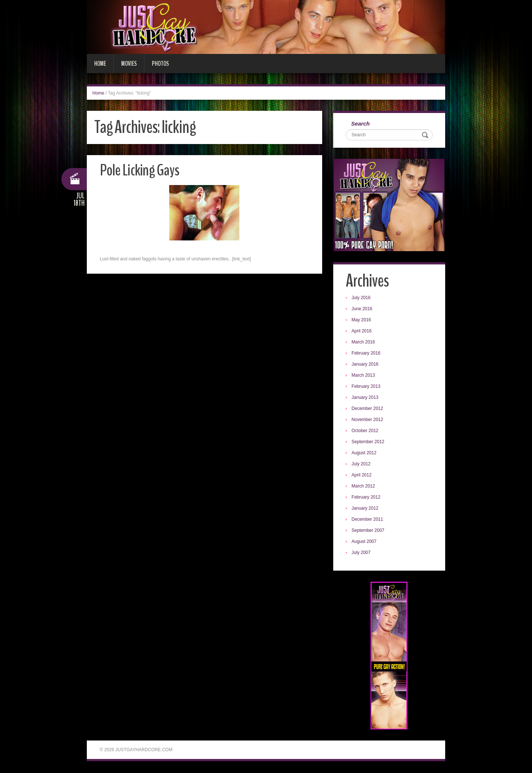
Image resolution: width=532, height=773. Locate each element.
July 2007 (362, 553)
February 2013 (366, 387)
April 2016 (362, 331)
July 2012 (362, 464)
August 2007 (364, 542)
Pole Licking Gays (140, 170)
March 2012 (364, 486)
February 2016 (366, 353)
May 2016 (362, 320)
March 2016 (364, 342)
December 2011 (368, 520)
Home (100, 64)
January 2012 (366, 509)
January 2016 (366, 365)
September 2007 (369, 531)
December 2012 (368, 409)
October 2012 (366, 431)
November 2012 (368, 420)
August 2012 (364, 453)
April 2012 (362, 475)
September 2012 (369, 442)
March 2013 (364, 376)
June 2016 (362, 309)
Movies (129, 64)
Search (361, 124)
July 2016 (362, 298)
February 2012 (366, 497)
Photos (160, 64)
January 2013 (366, 398)
